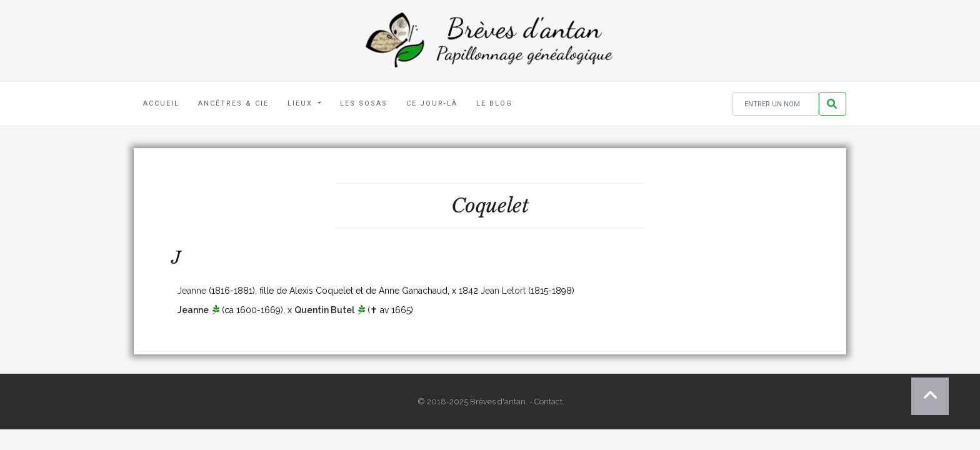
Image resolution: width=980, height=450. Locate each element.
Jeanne (192, 291)
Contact (548, 402)
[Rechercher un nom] (776, 104)
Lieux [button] (302, 103)
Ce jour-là (432, 103)
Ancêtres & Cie (233, 103)
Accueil (161, 103)
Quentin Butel (324, 310)
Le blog (494, 103)
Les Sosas (364, 103)
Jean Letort (503, 291)
